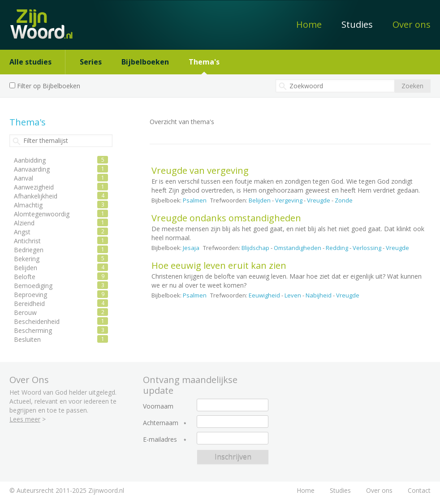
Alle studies (30, 62)
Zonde (344, 200)
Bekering (27, 259)
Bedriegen (29, 250)
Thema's (204, 62)
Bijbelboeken (145, 62)
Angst (22, 232)
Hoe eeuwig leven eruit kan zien (219, 265)
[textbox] (335, 86)
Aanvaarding (32, 169)
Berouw (25, 312)
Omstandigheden (298, 248)
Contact (419, 490)
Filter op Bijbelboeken (49, 86)
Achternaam (161, 423)
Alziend (24, 223)
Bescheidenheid (37, 321)
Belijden (260, 200)
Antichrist (27, 241)
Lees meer (25, 419)
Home (309, 24)
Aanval (24, 178)
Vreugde (319, 200)
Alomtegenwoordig (42, 214)
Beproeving (30, 295)
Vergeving (289, 200)
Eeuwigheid (264, 295)
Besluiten (27, 339)
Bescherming (33, 330)
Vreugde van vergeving (200, 170)
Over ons (412, 24)
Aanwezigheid (34, 187)
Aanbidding (30, 160)
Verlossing (367, 248)
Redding (337, 248)
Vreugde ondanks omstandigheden (226, 218)
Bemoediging (33, 286)
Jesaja (191, 248)
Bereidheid (29, 304)
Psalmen (195, 200)
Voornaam (158, 406)
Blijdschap (255, 248)
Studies (357, 24)
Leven (293, 295)
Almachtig (28, 205)
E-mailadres (160, 439)
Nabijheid (319, 295)
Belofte (25, 277)
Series (91, 62)
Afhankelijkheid (36, 196)
